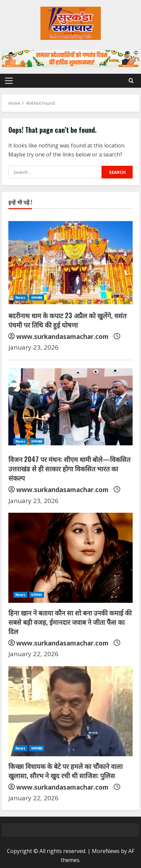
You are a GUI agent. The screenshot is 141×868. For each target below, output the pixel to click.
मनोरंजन (37, 595)
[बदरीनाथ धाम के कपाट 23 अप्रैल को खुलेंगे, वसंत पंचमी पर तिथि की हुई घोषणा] (70, 261)
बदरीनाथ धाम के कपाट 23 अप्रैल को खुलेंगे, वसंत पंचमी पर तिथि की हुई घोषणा (67, 320)
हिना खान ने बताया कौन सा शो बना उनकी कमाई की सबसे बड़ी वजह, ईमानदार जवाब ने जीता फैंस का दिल (70, 622)
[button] (9, 81)
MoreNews (106, 851)
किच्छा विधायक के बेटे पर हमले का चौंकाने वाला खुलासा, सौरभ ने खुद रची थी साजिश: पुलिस (65, 771)
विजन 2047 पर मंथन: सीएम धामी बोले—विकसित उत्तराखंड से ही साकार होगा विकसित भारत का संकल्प (69, 468)
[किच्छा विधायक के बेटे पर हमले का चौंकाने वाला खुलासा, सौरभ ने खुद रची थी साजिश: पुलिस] (70, 711)
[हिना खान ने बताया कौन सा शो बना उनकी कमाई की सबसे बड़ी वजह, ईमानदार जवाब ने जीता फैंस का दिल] (70, 558)
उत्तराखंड (37, 298)
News (20, 298)
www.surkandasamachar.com (62, 337)
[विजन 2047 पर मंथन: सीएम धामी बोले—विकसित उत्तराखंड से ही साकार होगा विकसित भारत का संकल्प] (70, 404)
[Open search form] (131, 81)
